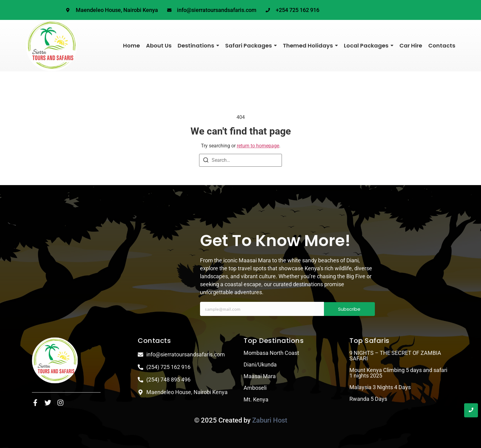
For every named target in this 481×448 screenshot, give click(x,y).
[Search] (206, 161)
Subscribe (349, 309)
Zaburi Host (270, 420)
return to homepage (258, 146)
